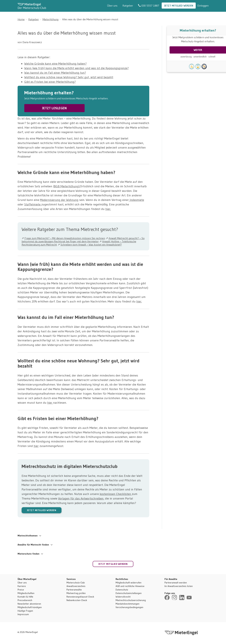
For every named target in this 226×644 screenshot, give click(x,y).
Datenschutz (122, 590)
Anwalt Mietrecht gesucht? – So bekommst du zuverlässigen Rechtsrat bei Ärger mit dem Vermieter (83, 240)
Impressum (23, 614)
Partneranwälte (74, 590)
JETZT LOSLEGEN (54, 108)
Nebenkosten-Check (77, 600)
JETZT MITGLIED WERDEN (42, 510)
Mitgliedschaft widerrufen (128, 583)
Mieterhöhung (51, 19)
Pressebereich (25, 600)
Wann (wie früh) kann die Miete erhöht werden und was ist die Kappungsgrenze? (76, 68)
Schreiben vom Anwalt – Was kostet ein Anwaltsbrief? (91, 245)
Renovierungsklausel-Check (80, 597)
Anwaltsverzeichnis (76, 586)
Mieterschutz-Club (76, 583)
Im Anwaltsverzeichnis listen (179, 586)
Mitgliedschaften (26, 593)
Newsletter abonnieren (29, 604)
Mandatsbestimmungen (127, 604)
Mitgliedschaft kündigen (30, 607)
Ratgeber (128, 6)
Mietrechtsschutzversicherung (131, 600)
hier (50, 403)
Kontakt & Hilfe (25, 597)
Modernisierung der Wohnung (59, 200)
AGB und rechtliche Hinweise (130, 586)
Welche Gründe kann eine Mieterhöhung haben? (55, 64)
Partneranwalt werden (176, 583)
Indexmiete (136, 200)
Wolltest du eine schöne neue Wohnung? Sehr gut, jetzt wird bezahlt (69, 77)
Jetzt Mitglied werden (179, 6)
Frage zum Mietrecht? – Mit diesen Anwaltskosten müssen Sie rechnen (65, 238)
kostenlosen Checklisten (116, 494)
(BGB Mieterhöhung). (67, 186)
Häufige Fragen (25, 611)
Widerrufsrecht (123, 597)
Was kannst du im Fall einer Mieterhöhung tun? (55, 73)
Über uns (112, 6)
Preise (21, 590)
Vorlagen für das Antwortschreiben (81, 498)
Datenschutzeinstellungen (129, 593)
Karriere (22, 586)
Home (21, 19)
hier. (108, 209)
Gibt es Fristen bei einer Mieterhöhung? (50, 82)
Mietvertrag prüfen (76, 593)
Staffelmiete (33, 204)
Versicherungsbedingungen (129, 607)
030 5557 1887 (149, 6)
